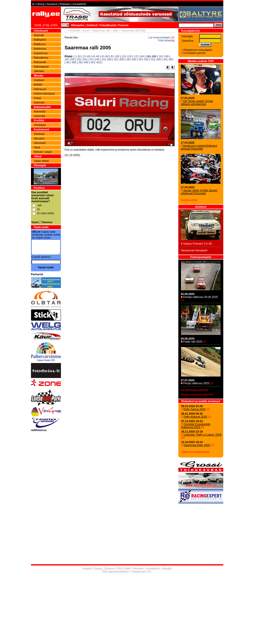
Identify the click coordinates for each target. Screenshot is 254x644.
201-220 (82, 59)
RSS (120, 568)
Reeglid (167, 568)
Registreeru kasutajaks (198, 50)
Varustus (39, 138)
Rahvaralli (40, 62)
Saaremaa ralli (101, 30)
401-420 (96, 62)
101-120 (127, 56)
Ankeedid (40, 111)
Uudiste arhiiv (189, 200)
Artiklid (38, 85)
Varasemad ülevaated (194, 250)
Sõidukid (39, 134)
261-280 (119, 59)
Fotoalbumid (108, 25)
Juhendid (40, 116)
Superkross (41, 53)
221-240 (94, 59)
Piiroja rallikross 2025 (196, 383)
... (66, 30)
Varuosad (40, 143)
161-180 (164, 56)
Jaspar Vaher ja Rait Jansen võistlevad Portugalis (199, 192)
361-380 (71, 62)
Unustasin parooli (195, 53)
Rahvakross (41, 58)
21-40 (86, 56)
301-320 (144, 59)
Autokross (40, 49)
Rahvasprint (41, 67)
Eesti (86, 30)
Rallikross (40, 44)
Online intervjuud (44, 93)
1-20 (78, 56)
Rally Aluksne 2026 (196, 417)
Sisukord (52, 4)
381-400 (83, 62)
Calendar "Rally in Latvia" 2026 (203, 435)
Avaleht (87, 568)
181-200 (70, 59)
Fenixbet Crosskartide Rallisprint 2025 (196, 426)
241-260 (107, 59)
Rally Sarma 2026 (195, 409)
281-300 (131, 59)
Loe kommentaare (159, 37)
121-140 (139, 56)
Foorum (123, 25)
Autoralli (39, 35)
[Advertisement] (120, 222)
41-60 (96, 56)
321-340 (156, 59)
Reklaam (65, 4)
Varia (37, 147)
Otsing (40, 4)
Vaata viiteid (41, 161)
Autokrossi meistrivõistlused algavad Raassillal (199, 147)
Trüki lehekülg (166, 40)
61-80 (105, 56)
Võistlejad (40, 125)
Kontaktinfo (79, 4)
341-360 (168, 59)
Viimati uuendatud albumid (197, 394)
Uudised (92, 25)
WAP (128, 568)
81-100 (115, 56)
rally (115, 30)
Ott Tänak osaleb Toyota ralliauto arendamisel (197, 102)
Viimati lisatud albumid (194, 390)
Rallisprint (40, 40)
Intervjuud (40, 89)
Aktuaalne (78, 25)
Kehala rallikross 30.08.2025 (201, 297)
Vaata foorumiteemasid (195, 452)
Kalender (39, 102)
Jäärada (39, 71)
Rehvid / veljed (43, 152)
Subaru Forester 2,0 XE (198, 244)
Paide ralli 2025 (193, 342)
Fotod (37, 98)
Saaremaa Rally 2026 (197, 445)
